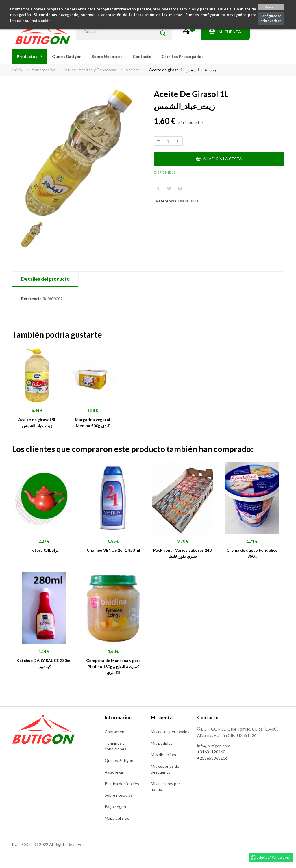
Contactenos (117, 732)
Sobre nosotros (119, 795)
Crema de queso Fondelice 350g (252, 553)
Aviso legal (114, 772)
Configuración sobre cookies (271, 18)
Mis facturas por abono (165, 786)
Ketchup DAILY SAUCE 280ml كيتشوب (44, 663)
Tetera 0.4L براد (44, 550)
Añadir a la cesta (219, 159)
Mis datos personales (170, 732)
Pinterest (180, 189)
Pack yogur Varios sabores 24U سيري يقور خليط (183, 553)
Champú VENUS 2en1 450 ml (113, 550)
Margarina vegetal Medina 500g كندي (92, 423)
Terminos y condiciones (115, 746)
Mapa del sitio (117, 818)
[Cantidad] (168, 141)
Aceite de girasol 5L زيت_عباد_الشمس (37, 423)
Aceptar (271, 7)
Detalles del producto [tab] (45, 279)
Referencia (166, 201)
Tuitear (169, 189)
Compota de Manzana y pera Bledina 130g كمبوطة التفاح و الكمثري (113, 667)
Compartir (158, 189)
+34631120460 (211, 752)
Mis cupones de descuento (165, 769)
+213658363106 (212, 758)
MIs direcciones (165, 755)
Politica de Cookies (122, 784)
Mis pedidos (162, 743)
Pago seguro (116, 807)
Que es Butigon (119, 760)
